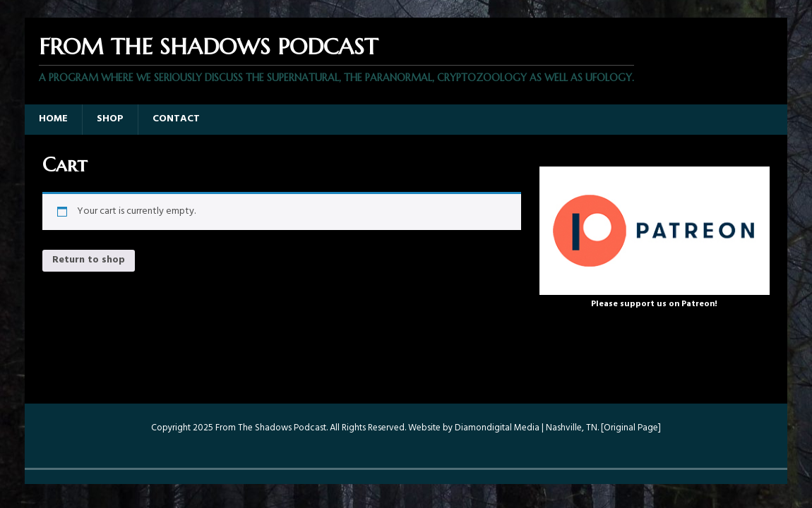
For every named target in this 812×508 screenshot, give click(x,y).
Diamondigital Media (497, 428)
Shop (110, 119)
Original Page (631, 428)
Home (53, 119)
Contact (176, 119)
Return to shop (89, 260)
